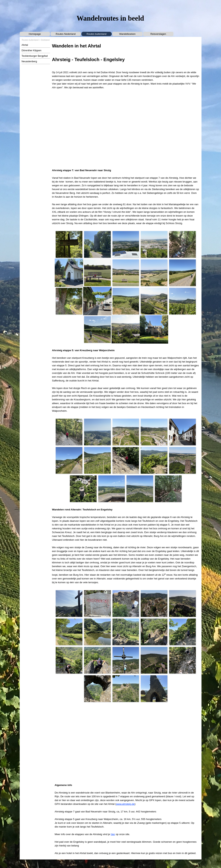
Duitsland (45, 40)
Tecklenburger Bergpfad (35, 56)
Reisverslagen (158, 34)
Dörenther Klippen (32, 50)
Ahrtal (25, 45)
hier (113, 834)
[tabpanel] (126, 66)
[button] (69, 244)
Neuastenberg (29, 61)
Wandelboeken (127, 34)
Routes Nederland (66, 34)
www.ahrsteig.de (125, 804)
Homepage (35, 34)
